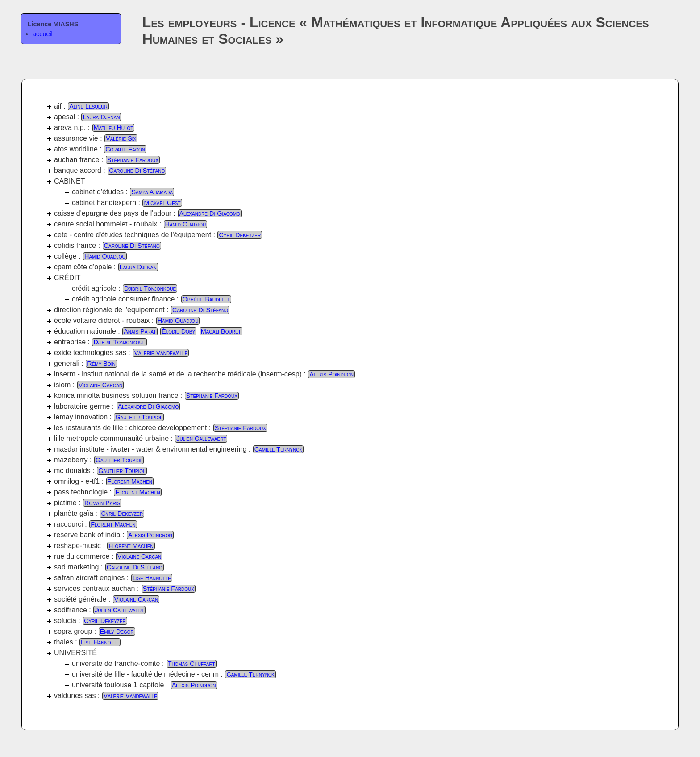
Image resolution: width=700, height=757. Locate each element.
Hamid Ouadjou (186, 224)
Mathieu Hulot (114, 128)
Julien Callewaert (201, 439)
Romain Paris (102, 503)
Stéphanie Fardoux (133, 160)
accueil (43, 34)
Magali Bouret (221, 331)
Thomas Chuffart (192, 664)
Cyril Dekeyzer (240, 235)
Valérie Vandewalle (161, 353)
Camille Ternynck (278, 449)
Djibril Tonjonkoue (150, 289)
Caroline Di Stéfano (137, 171)
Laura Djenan (101, 117)
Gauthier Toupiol (139, 417)
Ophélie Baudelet (206, 299)
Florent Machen (130, 481)
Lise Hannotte (152, 578)
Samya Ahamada (152, 192)
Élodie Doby (178, 331)
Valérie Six (121, 138)
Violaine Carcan (100, 385)
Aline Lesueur (88, 106)
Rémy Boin (101, 364)
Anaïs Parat (140, 331)
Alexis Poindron (331, 374)
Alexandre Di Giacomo (210, 213)
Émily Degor (117, 632)
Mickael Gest (162, 203)
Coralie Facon (125, 149)
